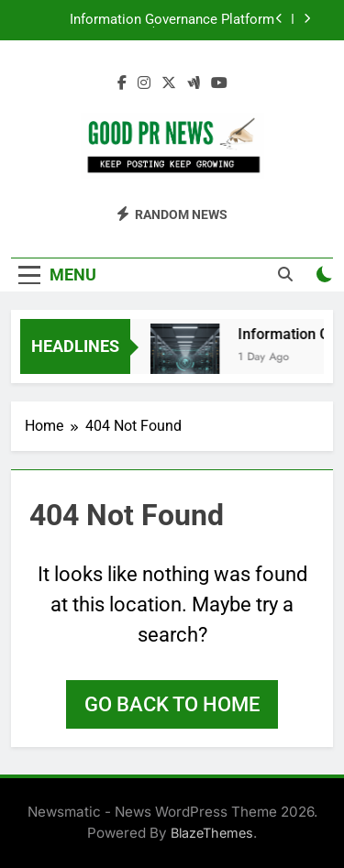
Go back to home (172, 704)
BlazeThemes (212, 833)
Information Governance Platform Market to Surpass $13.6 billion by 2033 (154, 20)
